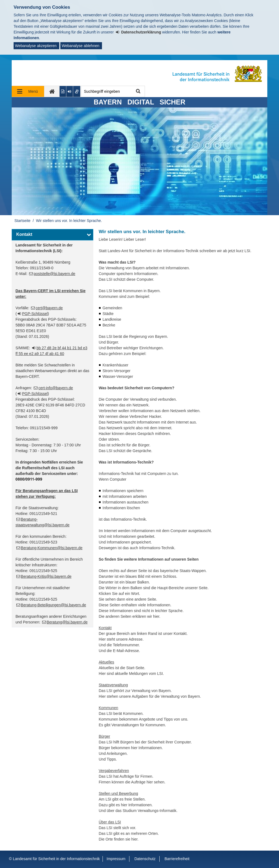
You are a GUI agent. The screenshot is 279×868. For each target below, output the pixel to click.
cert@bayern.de (49, 308)
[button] (52, 235)
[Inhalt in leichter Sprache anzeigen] (63, 91)
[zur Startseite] (52, 91)
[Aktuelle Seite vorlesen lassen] (70, 91)
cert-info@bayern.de (56, 388)
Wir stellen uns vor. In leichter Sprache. (69, 221)
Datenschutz (145, 859)
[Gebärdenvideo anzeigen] (77, 91)
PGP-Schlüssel (35, 314)
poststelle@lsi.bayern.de (55, 274)
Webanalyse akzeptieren (36, 46)
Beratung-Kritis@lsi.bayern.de (46, 576)
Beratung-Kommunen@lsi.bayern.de (52, 548)
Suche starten (138, 92)
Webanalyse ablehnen (80, 46)
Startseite (22, 221)
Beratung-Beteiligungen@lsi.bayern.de (54, 605)
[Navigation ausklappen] (28, 91)
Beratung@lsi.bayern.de (67, 622)
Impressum (116, 859)
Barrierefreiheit (177, 859)
